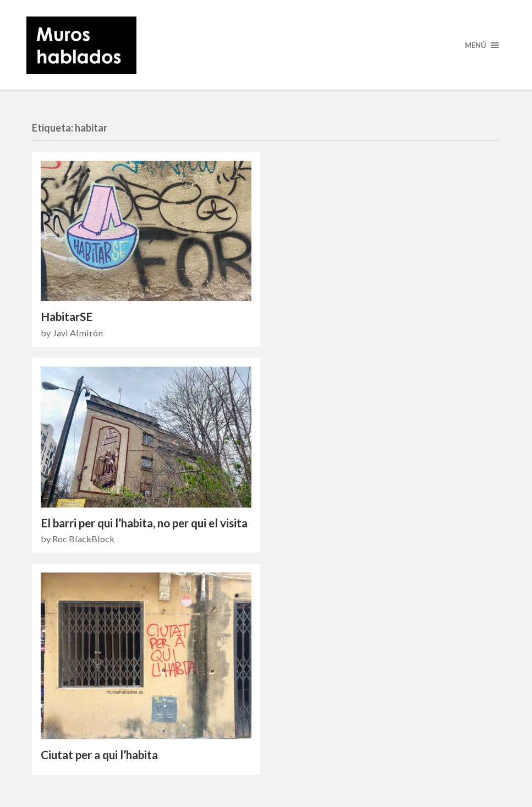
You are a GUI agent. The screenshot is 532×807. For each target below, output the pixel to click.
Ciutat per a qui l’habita (99, 755)
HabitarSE (67, 317)
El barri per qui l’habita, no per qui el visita (144, 523)
